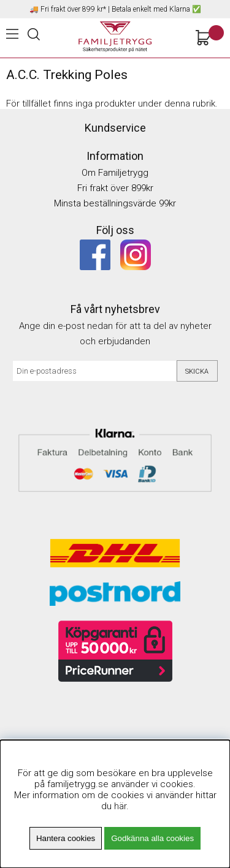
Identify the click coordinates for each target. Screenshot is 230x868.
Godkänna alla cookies (152, 838)
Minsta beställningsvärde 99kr (115, 203)
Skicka (197, 372)
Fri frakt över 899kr (115, 188)
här (120, 806)
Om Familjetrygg (115, 173)
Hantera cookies (66, 838)
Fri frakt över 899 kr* (73, 9)
